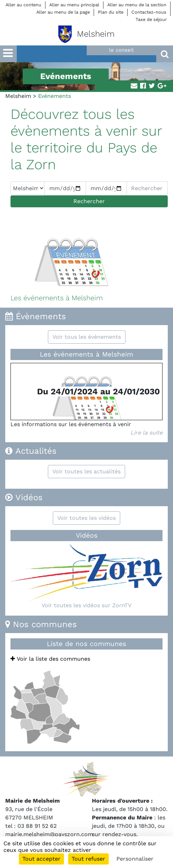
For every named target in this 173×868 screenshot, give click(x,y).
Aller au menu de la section (137, 5)
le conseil (121, 50)
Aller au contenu (23, 5)
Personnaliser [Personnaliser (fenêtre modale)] (135, 859)
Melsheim (18, 96)
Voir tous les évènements (87, 337)
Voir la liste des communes (50, 659)
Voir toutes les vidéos (86, 518)
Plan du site (111, 12)
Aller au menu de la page (63, 12)
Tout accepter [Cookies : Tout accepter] (41, 859)
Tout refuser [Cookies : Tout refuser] (88, 859)
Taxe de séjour (151, 19)
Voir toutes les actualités (86, 471)
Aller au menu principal (74, 5)
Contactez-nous (149, 12)
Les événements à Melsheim (86, 354)
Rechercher (89, 201)
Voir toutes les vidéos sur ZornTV (86, 605)
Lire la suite (146, 433)
